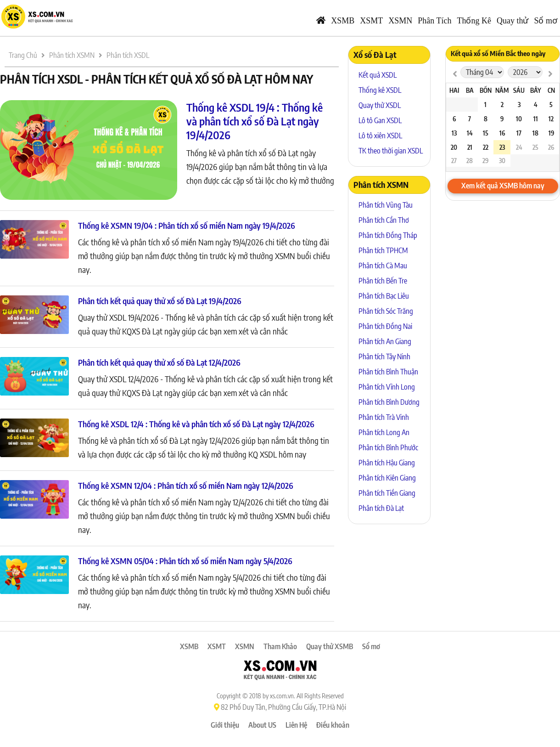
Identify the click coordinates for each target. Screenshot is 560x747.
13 (454, 133)
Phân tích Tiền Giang (387, 493)
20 (454, 147)
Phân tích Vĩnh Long (387, 387)
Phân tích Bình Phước (388, 447)
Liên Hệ (296, 725)
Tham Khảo (280, 646)
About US (262, 725)
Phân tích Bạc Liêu (384, 296)
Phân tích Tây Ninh (384, 357)
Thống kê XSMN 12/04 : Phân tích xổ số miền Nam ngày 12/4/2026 (186, 485)
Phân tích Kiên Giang (387, 478)
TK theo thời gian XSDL (391, 151)
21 (470, 147)
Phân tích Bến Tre (383, 281)
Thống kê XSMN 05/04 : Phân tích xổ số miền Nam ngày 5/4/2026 (185, 561)
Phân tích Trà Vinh (384, 417)
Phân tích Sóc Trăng (386, 311)
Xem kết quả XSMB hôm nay (503, 186)
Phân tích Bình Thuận (388, 372)
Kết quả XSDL (378, 75)
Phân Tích (434, 21)
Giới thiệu (225, 725)
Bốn (486, 90)
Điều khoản (333, 725)
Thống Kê (474, 21)
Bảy (536, 90)
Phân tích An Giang (385, 341)
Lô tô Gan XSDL (380, 120)
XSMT (371, 21)
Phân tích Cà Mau (383, 266)
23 (502, 147)
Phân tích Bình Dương (389, 402)
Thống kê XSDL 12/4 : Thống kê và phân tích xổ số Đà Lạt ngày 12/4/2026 (196, 424)
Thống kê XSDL (380, 90)
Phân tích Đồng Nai (385, 326)
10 (519, 119)
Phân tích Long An (384, 432)
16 (502, 133)
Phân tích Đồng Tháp (388, 235)
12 (551, 119)
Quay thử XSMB (330, 646)
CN (551, 90)
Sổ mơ (546, 21)
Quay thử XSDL (380, 105)
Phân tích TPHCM (383, 250)
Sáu (519, 90)
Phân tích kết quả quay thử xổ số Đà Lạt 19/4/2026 (160, 301)
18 (535, 133)
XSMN (400, 21)
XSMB (343, 21)
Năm (502, 90)
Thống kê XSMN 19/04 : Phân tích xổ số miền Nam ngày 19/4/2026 (187, 225)
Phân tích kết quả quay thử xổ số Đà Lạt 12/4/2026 (159, 362)
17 (519, 133)
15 (486, 133)
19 (551, 133)
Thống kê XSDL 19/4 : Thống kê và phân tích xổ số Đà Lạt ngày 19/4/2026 (255, 121)
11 (536, 119)
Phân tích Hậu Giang (387, 463)
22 (486, 147)
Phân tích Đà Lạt (381, 508)
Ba (470, 90)
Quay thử (513, 21)
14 (470, 133)
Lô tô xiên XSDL (380, 136)
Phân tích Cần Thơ (384, 220)
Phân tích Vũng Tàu (386, 205)
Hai (454, 90)
